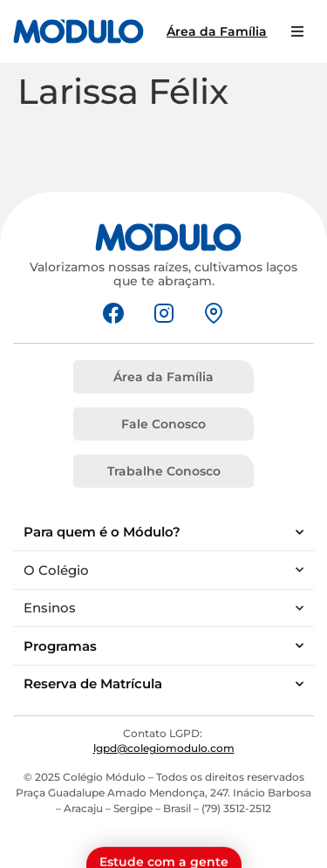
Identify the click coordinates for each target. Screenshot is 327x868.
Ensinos (163, 608)
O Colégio (163, 570)
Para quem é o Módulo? (163, 533)
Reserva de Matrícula (163, 684)
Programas (163, 646)
